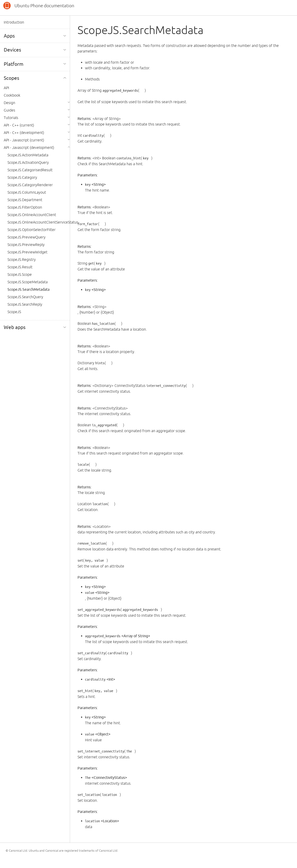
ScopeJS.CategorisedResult (30, 170)
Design (9, 103)
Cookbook (12, 95)
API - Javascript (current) (24, 140)
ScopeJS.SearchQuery (25, 297)
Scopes (11, 78)
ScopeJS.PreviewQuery (27, 237)
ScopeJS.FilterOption (25, 207)
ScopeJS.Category (22, 177)
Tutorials (11, 118)
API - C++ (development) (24, 133)
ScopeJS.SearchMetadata (28, 289)
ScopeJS (14, 312)
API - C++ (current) (19, 125)
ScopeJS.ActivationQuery (28, 162)
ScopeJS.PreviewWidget (27, 252)
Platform (14, 64)
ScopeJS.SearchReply (25, 304)
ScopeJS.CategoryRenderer (30, 185)
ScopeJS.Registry (22, 259)
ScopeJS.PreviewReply (26, 245)
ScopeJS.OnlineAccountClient (32, 215)
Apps (9, 36)
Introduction (14, 22)
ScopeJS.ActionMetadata (28, 155)
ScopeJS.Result (20, 267)
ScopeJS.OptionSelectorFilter (32, 230)
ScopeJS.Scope (20, 274)
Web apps (15, 327)
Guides (9, 110)
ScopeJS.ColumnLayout (27, 192)
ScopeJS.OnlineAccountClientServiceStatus (43, 222)
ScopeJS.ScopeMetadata (28, 282)
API (6, 88)
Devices (12, 50)
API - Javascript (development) (29, 147)
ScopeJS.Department (25, 200)
